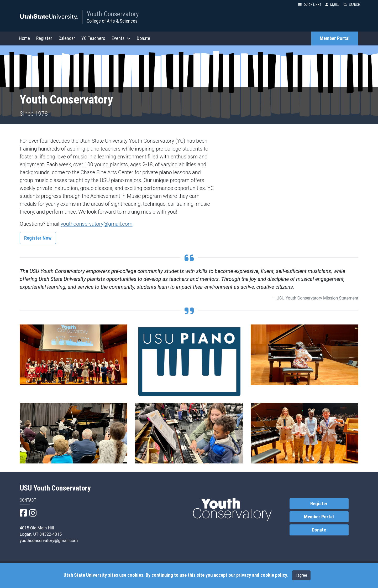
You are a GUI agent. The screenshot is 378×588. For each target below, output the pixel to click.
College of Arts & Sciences (112, 21)
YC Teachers (93, 38)
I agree (301, 575)
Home (24, 38)
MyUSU (332, 5)
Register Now (38, 238)
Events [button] (121, 38)
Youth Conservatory (113, 14)
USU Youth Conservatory (55, 488)
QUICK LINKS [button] (310, 5)
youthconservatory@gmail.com (97, 224)
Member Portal (335, 38)
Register (44, 38)
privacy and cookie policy (261, 575)
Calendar (67, 38)
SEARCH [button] (352, 5)
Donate (143, 38)
